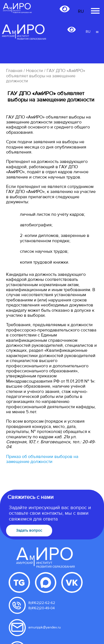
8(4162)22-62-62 (42, 603)
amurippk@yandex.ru (45, 627)
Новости (35, 71)
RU (88, 32)
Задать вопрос (29, 530)
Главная (14, 71)
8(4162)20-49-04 (41, 608)
